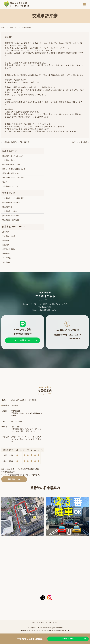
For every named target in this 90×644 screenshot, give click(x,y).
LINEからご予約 (68, 639)
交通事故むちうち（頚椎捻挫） (14, 199)
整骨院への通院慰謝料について (14, 170)
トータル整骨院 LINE (23, 341)
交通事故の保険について (11, 165)
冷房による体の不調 (80, 143)
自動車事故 (6, 254)
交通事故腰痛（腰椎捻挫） (12, 203)
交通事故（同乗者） (10, 237)
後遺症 (5, 183)
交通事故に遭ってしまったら (13, 157)
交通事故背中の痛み (10, 212)
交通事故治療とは (9, 161)
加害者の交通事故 (9, 250)
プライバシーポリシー (39, 624)
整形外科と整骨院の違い (11, 174)
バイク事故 (6, 259)
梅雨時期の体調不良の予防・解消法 (16, 143)
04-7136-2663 (32, 639)
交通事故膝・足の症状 (11, 221)
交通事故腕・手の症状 (11, 217)
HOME (3, 28)
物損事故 (6, 241)
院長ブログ (14, 28)
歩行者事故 (6, 263)
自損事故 (6, 246)
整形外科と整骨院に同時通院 (13, 178)
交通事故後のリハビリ (11, 187)
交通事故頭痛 (7, 208)
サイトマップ (54, 624)
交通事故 (6, 233)
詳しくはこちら (14, 480)
